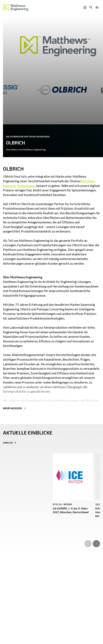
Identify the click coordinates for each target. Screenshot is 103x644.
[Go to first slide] (96, 544)
